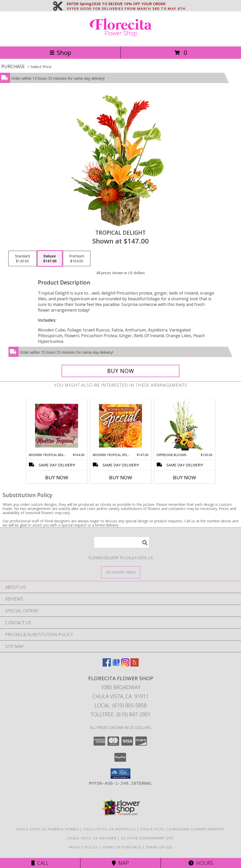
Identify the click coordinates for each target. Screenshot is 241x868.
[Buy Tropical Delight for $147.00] (121, 371)
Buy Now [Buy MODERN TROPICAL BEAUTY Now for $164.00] (57, 477)
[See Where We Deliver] (121, 572)
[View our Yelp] (135, 665)
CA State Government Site (147, 838)
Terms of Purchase (122, 847)
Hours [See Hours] (201, 863)
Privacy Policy (83, 847)
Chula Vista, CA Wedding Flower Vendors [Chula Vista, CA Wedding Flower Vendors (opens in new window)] (182, 829)
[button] (120, 774)
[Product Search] (122, 542)
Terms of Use (159, 847)
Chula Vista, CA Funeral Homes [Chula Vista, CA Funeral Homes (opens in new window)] (47, 829)
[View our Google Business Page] (116, 665)
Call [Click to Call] (40, 863)
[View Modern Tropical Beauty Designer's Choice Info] (57, 426)
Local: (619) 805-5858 (121, 705)
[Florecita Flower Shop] (121, 39)
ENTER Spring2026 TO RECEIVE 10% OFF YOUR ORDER (127, 4)
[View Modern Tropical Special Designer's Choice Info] (120, 426)
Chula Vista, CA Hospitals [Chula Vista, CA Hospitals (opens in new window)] (110, 829)
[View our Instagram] (125, 665)
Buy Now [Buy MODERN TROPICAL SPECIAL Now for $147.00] (121, 477)
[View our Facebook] (107, 665)
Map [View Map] (120, 863)
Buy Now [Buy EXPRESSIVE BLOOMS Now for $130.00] (185, 477)
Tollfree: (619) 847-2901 (120, 714)
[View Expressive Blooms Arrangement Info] (184, 425)
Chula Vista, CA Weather (92, 838)
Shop (60, 52)
